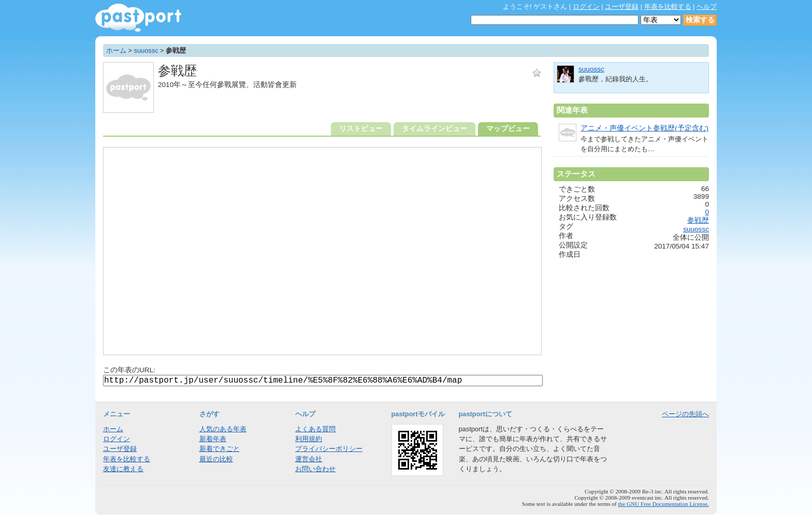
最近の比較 (216, 459)
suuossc (146, 50)
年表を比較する (668, 6)
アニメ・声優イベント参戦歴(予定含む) (644, 128)
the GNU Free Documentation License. (663, 504)
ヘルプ (707, 6)
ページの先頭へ (685, 414)
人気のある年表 (223, 429)
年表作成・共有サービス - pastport (138, 18)
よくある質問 (315, 429)
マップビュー (508, 129)
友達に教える (123, 469)
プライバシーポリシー (329, 449)
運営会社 (309, 459)
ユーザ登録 (622, 6)
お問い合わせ (315, 469)
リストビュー (361, 129)
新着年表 (213, 439)
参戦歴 (698, 220)
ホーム (116, 50)
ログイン (586, 6)
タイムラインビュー (434, 129)
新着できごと (220, 449)
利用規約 (309, 439)
